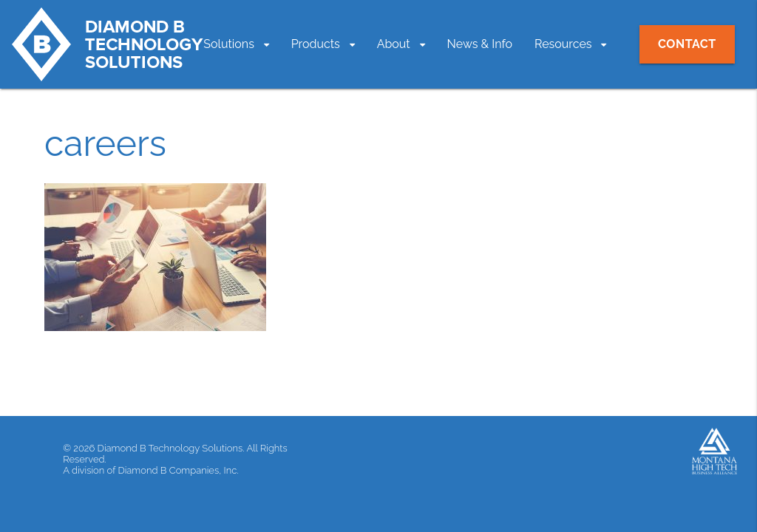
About (394, 44)
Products (316, 44)
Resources (563, 44)
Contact (687, 44)
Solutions (229, 44)
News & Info (480, 44)
